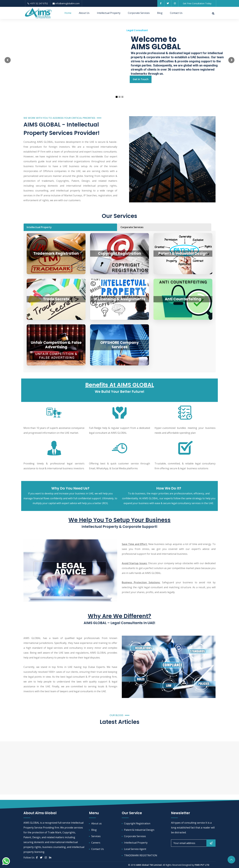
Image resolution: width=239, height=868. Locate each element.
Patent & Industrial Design (139, 830)
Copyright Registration (137, 823)
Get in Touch (141, 79)
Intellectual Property (109, 13)
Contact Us (176, 13)
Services (96, 836)
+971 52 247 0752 (38, 3)
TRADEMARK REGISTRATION (141, 855)
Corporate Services (139, 13)
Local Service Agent (135, 849)
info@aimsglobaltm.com (66, 3)
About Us (84, 13)
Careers (96, 843)
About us (96, 823)
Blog (160, 13)
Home (68, 13)
